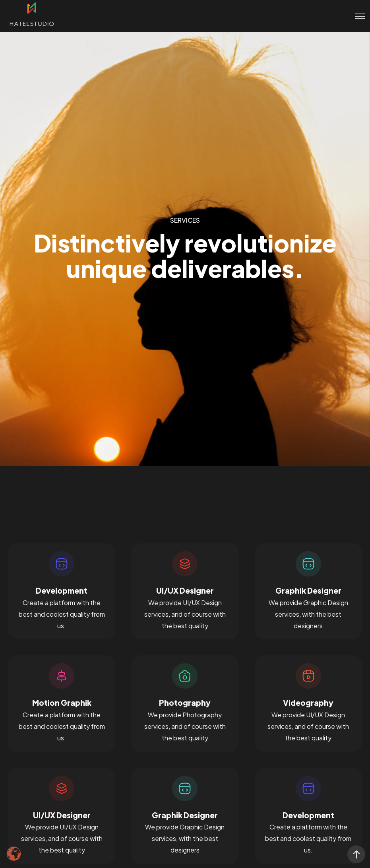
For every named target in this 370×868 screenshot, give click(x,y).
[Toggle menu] (356, 16)
